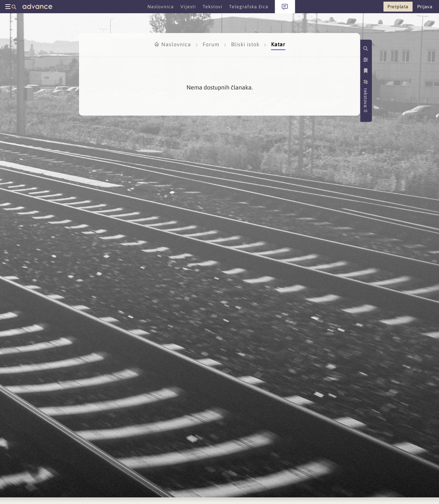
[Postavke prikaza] (366, 60)
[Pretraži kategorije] (366, 49)
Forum (212, 44)
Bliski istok (246, 44)
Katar (278, 44)
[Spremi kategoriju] (366, 71)
